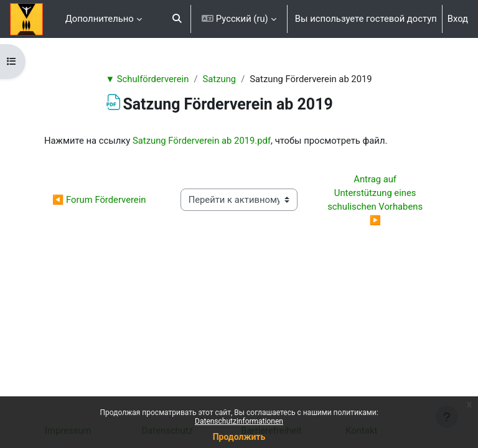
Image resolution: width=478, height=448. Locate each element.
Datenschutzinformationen (239, 421)
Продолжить (239, 437)
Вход (458, 19)
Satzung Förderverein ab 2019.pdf (202, 141)
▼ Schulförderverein (147, 79)
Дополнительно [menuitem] (100, 19)
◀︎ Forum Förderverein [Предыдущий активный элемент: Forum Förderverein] (99, 200)
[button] (177, 19)
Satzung (219, 79)
